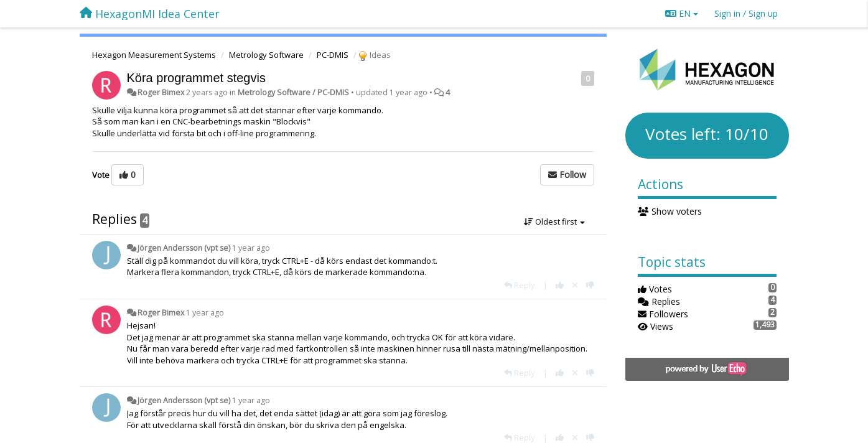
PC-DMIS (333, 55)
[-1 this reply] (590, 285)
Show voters (670, 211)
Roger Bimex (161, 92)
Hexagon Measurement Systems (154, 55)
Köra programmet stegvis (196, 78)
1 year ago (251, 248)
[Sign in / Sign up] (746, 14)
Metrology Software (266, 55)
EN (682, 13)
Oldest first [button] (554, 222)
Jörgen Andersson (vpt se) (184, 248)
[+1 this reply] (560, 285)
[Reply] (520, 285)
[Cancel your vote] (575, 285)
